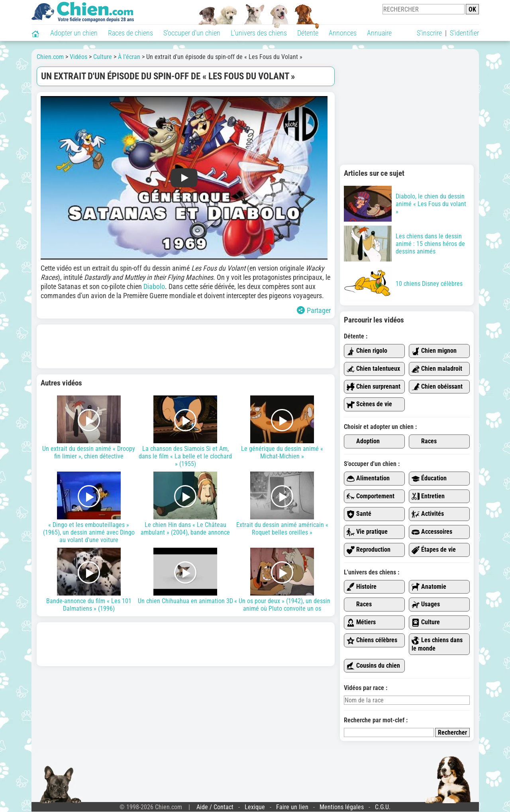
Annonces (343, 33)
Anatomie (429, 587)
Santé (359, 514)
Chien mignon (434, 351)
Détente (308, 33)
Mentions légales (342, 807)
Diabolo (154, 286)
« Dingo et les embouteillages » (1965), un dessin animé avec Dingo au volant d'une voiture (89, 508)
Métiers (361, 622)
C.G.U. (383, 807)
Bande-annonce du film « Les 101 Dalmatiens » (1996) (89, 580)
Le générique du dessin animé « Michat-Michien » (282, 428)
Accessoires (432, 532)
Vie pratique (367, 532)
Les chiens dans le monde (437, 644)
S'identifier (464, 33)
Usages (426, 605)
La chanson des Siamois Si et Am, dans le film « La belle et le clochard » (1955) (185, 432)
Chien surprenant (374, 387)
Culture (426, 622)
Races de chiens (130, 33)
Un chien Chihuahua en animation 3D (185, 576)
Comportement (371, 496)
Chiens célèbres (372, 640)
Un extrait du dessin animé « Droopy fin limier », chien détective (89, 428)
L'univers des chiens (259, 33)
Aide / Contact (215, 807)
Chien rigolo (367, 351)
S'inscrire (429, 33)
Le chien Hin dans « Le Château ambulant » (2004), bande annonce (185, 504)
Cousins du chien (373, 666)
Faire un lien (292, 807)
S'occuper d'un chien (192, 33)
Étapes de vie (434, 550)
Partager (314, 310)
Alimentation (368, 479)
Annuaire (379, 33)
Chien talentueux (373, 369)
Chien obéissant (437, 387)
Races (424, 441)
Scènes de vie (369, 404)
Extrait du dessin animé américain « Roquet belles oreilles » (282, 504)
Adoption (363, 441)
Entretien (428, 496)
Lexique (255, 807)
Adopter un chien (74, 33)
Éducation (429, 479)
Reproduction (369, 550)
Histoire (362, 587)
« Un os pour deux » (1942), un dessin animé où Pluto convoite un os (282, 580)
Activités (428, 514)
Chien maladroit (437, 369)
